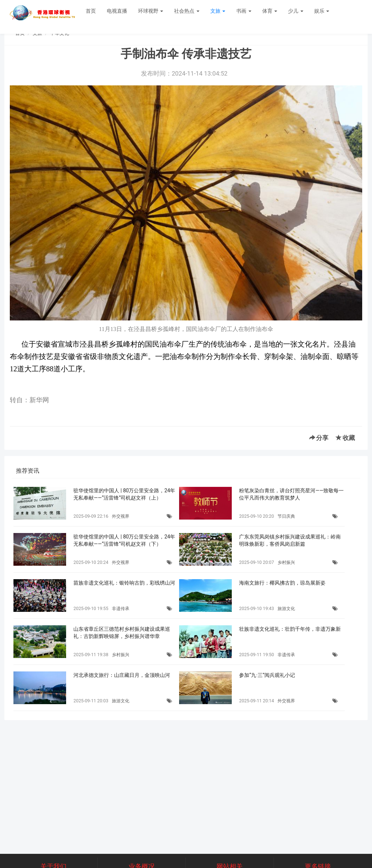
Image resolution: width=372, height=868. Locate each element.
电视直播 (117, 11)
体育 (270, 11)
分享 (319, 438)
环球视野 (151, 11)
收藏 (345, 438)
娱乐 (322, 11)
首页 (91, 11)
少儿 (296, 11)
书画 (244, 11)
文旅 (218, 11)
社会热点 (187, 11)
